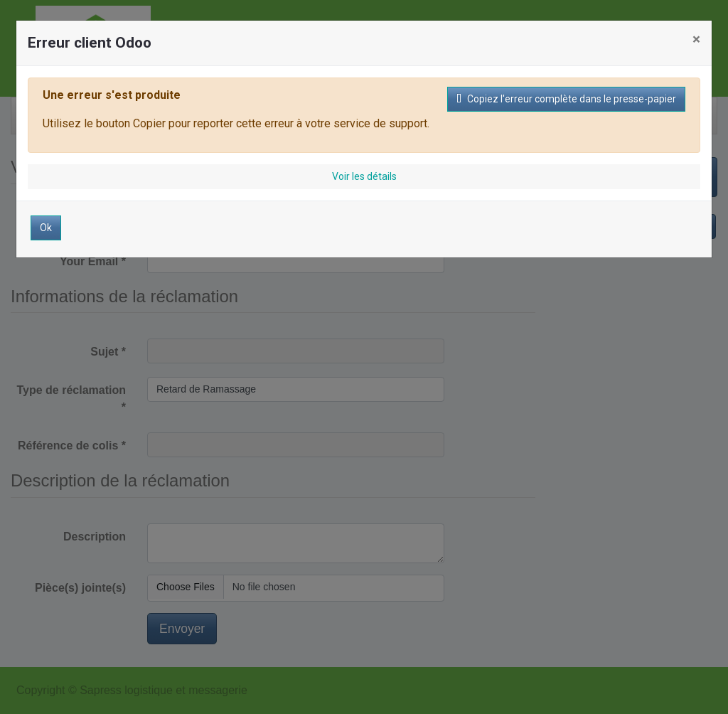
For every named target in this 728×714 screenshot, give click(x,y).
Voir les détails (364, 176)
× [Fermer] (696, 39)
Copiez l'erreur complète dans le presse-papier (566, 99)
